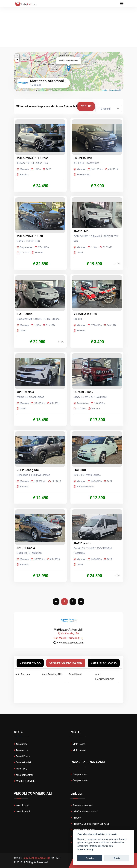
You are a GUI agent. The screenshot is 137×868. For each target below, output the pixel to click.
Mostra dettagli (86, 849)
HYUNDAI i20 (83, 158)
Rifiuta (117, 858)
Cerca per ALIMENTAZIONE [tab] (66, 663)
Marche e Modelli (24, 781)
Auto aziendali (23, 763)
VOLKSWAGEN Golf (30, 236)
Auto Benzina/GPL (52, 674)
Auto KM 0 (20, 769)
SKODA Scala (26, 548)
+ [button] (17, 56)
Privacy (76, 818)
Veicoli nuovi (22, 812)
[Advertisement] (68, 24)
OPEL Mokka (25, 392)
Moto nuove (78, 750)
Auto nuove (21, 750)
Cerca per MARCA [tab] (30, 663)
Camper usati (79, 774)
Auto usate (21, 744)
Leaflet (105, 90)
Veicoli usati (22, 805)
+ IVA (117, 264)
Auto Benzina (23, 674)
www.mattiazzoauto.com (68, 643)
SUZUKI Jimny (83, 392)
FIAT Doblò (81, 231)
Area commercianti (82, 805)
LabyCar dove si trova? (84, 812)
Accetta (90, 858)
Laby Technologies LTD (36, 858)
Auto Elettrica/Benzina (105, 677)
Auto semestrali (23, 775)
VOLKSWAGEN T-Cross (33, 158)
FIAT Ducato (82, 543)
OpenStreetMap (117, 90)
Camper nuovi (79, 780)
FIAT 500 (80, 470)
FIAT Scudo (25, 314)
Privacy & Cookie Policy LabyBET (90, 824)
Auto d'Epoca (22, 756)
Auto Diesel (75, 674)
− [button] (17, 60)
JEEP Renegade (28, 470)
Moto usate (78, 744)
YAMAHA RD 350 (85, 314)
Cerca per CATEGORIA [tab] (104, 663)
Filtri (86, 106)
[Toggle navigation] (122, 4)
